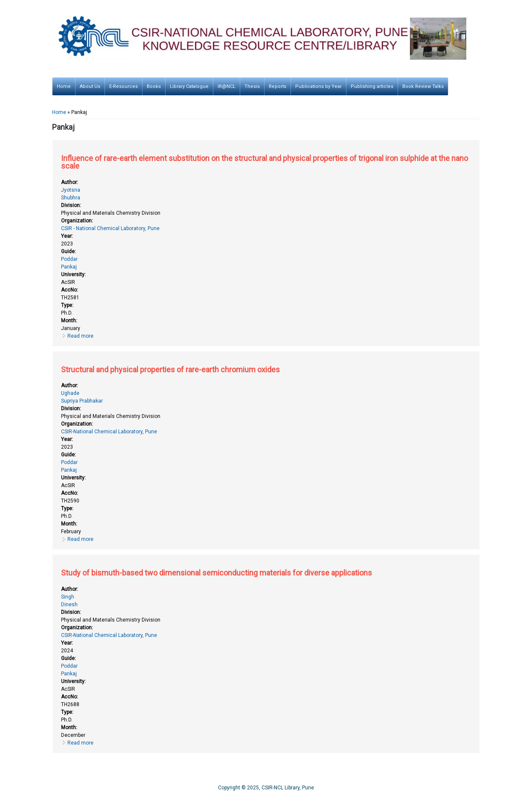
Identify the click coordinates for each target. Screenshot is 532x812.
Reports (278, 86)
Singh (68, 597)
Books (154, 86)
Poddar (69, 259)
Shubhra (71, 198)
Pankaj (69, 267)
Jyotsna (71, 190)
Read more (80, 336)
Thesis (252, 86)
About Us (90, 86)
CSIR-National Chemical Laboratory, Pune (109, 432)
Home (64, 86)
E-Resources (124, 86)
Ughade (70, 393)
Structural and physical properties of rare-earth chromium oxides (170, 369)
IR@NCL (227, 86)
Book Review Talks (423, 86)
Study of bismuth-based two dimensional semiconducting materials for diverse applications (217, 573)
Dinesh (69, 605)
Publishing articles (372, 86)
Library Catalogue (189, 86)
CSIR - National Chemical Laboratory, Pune (110, 228)
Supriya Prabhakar (82, 401)
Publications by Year (318, 86)
